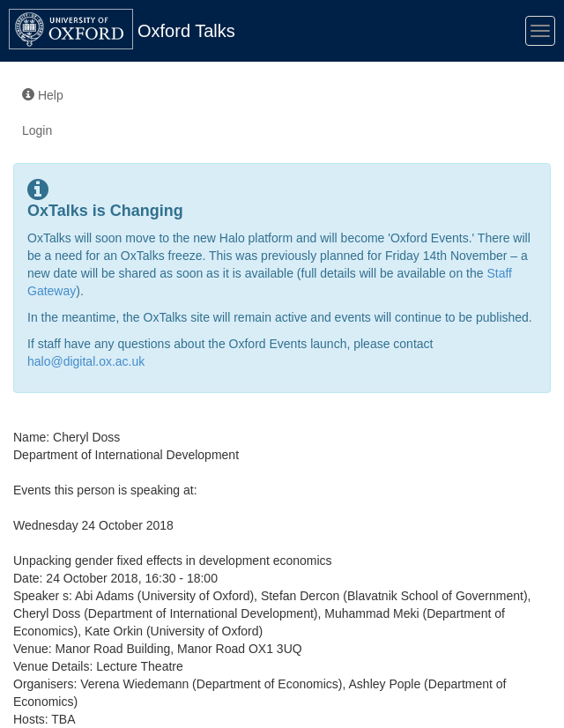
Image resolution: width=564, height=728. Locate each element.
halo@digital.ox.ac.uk (86, 361)
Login (37, 130)
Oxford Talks (186, 31)
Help (43, 95)
